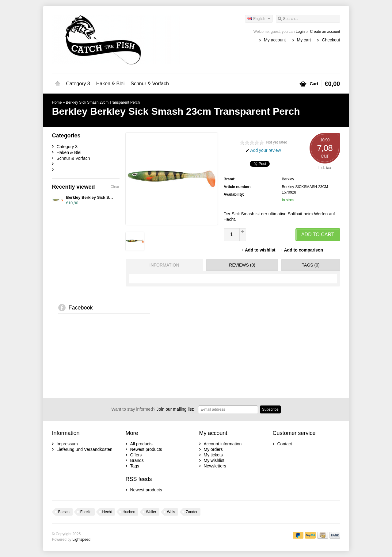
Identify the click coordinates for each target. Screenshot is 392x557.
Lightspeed (81, 540)
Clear (115, 187)
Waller (151, 512)
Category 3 (78, 84)
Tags (135, 466)
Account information (223, 444)
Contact (285, 444)
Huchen (129, 512)
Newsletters (215, 466)
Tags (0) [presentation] (311, 265)
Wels (171, 512)
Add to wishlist (259, 250)
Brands (137, 460)
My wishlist (214, 460)
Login (300, 32)
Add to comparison (301, 250)
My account (275, 40)
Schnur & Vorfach (150, 84)
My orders (213, 449)
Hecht (107, 512)
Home (58, 84)
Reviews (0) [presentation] (242, 265)
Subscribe (270, 409)
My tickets (213, 455)
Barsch (64, 512)
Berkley (288, 179)
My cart (304, 40)
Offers (136, 455)
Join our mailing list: (153, 409)
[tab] (163, 265)
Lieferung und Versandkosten (85, 449)
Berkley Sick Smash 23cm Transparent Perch (103, 102)
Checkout (331, 40)
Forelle (86, 512)
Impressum (67, 444)
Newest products (146, 449)
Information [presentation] (164, 265)
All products (141, 444)
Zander (192, 512)
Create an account (325, 32)
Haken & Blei (110, 84)
